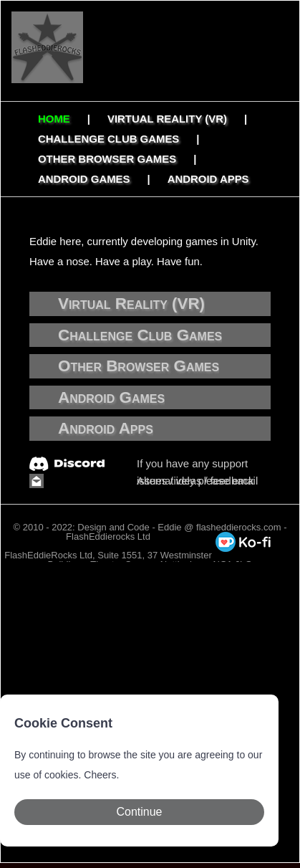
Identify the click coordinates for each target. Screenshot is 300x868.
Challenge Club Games (108, 139)
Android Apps (208, 179)
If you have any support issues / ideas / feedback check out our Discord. (195, 465)
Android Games (84, 179)
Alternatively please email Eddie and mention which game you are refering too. (199, 482)
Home (54, 119)
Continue (139, 812)
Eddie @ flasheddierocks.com (219, 527)
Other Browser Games (107, 159)
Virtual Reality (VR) (167, 119)
